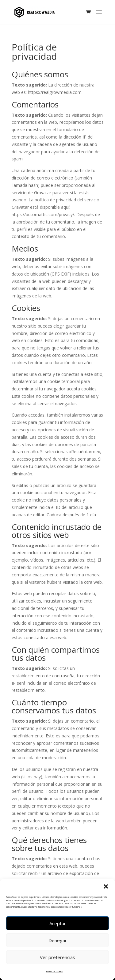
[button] (106, 886)
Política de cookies (55, 972)
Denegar (58, 940)
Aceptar (58, 923)
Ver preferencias (57, 957)
